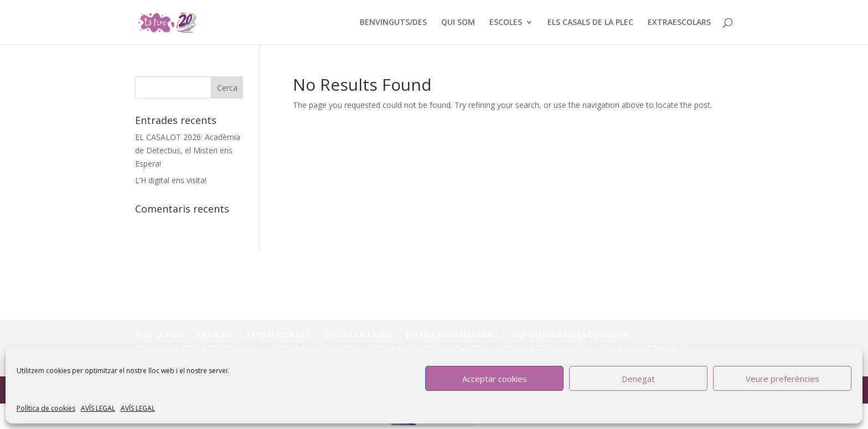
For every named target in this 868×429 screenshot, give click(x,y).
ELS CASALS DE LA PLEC (590, 23)
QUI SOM (458, 23)
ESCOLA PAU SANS (358, 335)
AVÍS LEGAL (98, 408)
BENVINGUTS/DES (393, 23)
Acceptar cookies (495, 379)
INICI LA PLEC (159, 335)
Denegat (638, 379)
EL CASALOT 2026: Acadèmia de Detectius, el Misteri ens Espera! (188, 150)
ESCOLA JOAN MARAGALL (453, 335)
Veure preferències (782, 379)
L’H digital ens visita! (171, 180)
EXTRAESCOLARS (679, 23)
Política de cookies (46, 408)
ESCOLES (506, 23)
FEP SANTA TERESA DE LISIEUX (571, 335)
